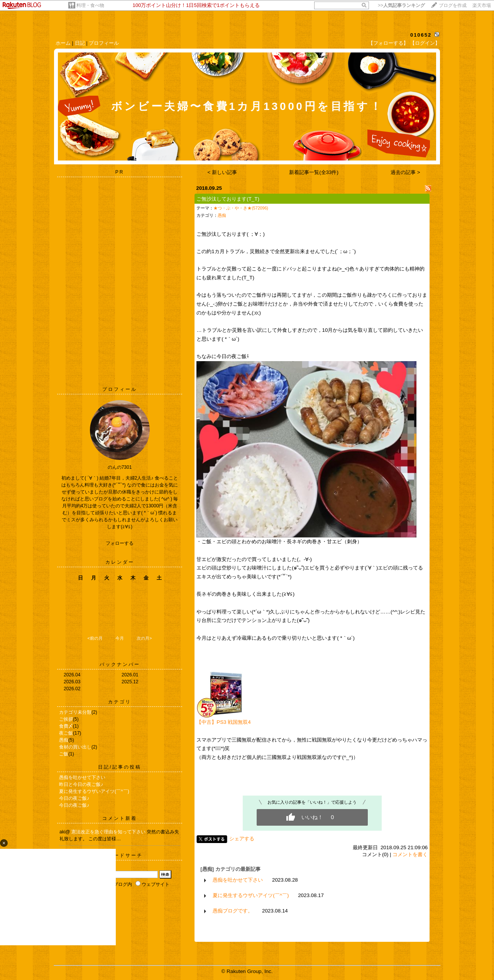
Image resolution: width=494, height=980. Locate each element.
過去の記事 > (405, 172)
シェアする (242, 839)
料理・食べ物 (90, 5)
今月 (120, 638)
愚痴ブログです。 (233, 911)
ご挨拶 (66, 719)
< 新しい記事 (222, 172)
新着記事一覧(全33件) (314, 172)
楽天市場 (482, 5)
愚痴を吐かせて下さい (82, 777)
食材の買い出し (75, 747)
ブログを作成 (453, 5)
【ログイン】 (425, 43)
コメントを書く (410, 854)
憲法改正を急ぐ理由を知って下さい (109, 832)
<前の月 (95, 638)
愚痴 (64, 740)
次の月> (144, 638)
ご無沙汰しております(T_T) (228, 199)
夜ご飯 (66, 733)
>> (401, 5)
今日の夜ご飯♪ (74, 798)
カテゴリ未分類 (75, 712)
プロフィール (104, 43)
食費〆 (66, 726)
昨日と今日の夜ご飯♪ (81, 784)
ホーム (63, 43)
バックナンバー (120, 664)
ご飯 (64, 754)
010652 (421, 35)
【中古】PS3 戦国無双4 (223, 722)
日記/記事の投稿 (119, 767)
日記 (80, 43)
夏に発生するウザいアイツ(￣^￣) (94, 791)
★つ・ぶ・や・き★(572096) (241, 208)
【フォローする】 (388, 43)
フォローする (120, 543)
